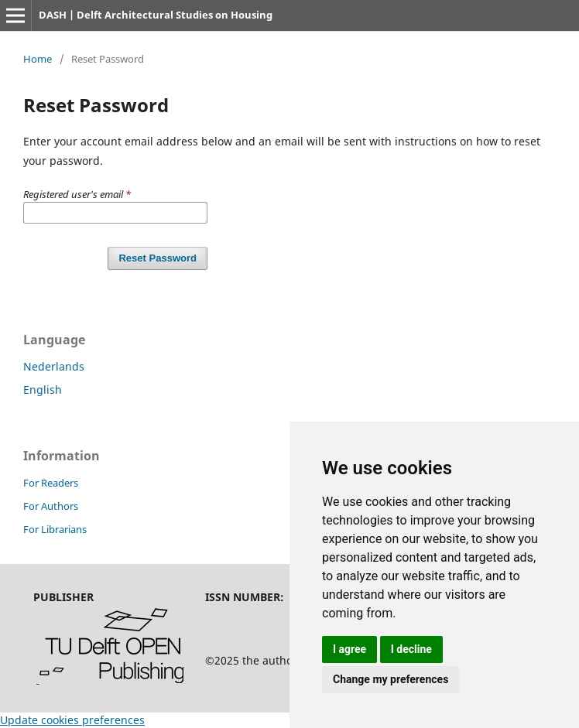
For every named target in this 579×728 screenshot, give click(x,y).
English (43, 390)
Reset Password (158, 258)
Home (38, 59)
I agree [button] (349, 649)
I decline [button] (411, 649)
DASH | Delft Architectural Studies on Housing (156, 15)
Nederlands (54, 366)
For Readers (51, 483)
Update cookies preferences (72, 720)
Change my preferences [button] (391, 679)
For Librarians (55, 529)
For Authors (51, 506)
